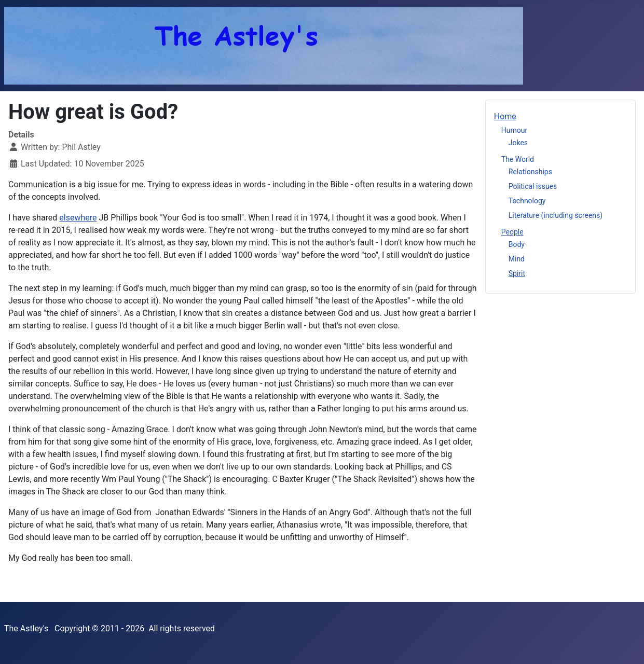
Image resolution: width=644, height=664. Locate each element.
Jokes (518, 143)
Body (517, 244)
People (512, 232)
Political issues (533, 186)
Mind (517, 259)
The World (518, 159)
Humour (514, 130)
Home (505, 116)
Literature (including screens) (556, 215)
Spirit (517, 273)
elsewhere (78, 218)
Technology (527, 201)
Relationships (530, 172)
